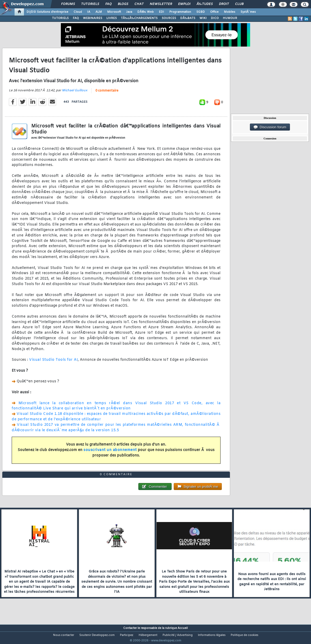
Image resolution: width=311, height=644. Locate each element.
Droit (224, 4)
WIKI (203, 18)
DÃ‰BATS (188, 18)
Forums (68, 4)
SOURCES (169, 18)
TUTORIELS (60, 18)
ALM (99, 12)
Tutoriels (90, 4)
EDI (161, 12)
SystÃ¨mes (248, 12)
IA (89, 12)
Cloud (78, 12)
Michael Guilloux (75, 94)
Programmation (180, 12)
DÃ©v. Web (145, 12)
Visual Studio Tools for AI (53, 363)
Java (129, 12)
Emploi (184, 4)
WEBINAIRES (93, 18)
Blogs (123, 4)
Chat (139, 4)
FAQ (108, 4)
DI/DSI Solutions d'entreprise (47, 12)
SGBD (201, 12)
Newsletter (161, 4)
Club (239, 4)
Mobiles (230, 12)
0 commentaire (107, 94)
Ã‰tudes (205, 4)
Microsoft (114, 12)
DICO (215, 18)
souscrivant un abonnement (110, 453)
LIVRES (112, 18)
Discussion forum (270, 127)
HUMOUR (230, 18)
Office (214, 12)
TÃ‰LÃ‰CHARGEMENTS (139, 18)
